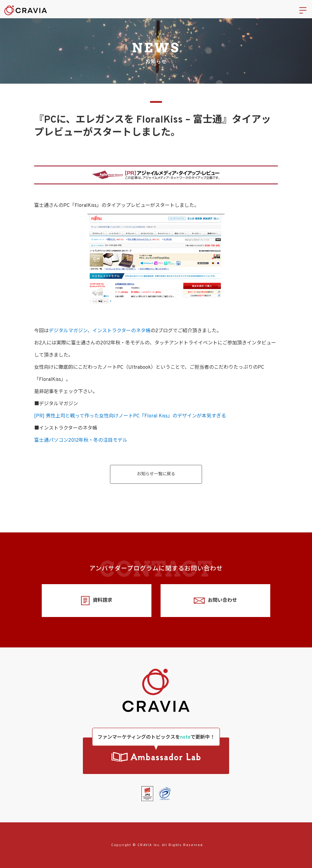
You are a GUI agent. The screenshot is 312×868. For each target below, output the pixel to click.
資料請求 (96, 601)
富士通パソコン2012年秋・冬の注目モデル (81, 441)
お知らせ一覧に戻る (156, 474)
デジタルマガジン (68, 331)
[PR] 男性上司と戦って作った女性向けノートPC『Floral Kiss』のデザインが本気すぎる (130, 416)
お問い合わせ (215, 601)
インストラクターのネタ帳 (121, 331)
